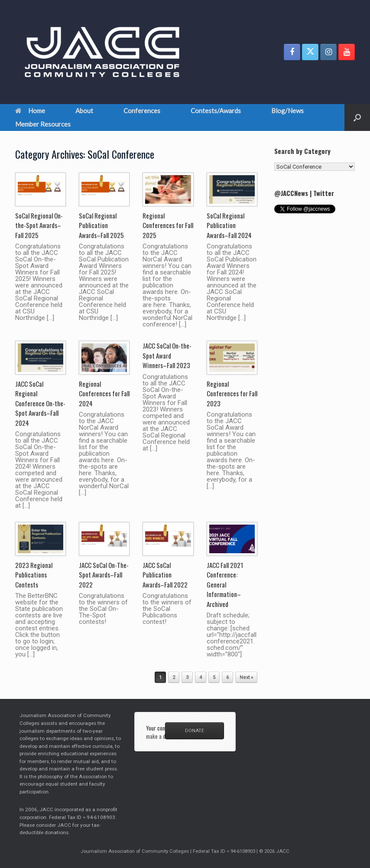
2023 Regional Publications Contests (34, 575)
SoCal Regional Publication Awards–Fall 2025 (101, 225)
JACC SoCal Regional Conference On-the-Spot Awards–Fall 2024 (40, 403)
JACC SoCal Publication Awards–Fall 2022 (165, 575)
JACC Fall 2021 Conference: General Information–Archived (225, 584)
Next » (246, 677)
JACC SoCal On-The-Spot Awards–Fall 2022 (104, 575)
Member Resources (43, 124)
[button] (357, 117)
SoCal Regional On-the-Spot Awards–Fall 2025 (39, 225)
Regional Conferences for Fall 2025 (168, 225)
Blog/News (287, 111)
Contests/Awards (216, 111)
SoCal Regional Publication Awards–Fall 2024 (229, 225)
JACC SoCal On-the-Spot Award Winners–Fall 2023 (167, 355)
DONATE (195, 731)
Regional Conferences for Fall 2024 (104, 393)
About (84, 111)
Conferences (142, 111)
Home (30, 111)
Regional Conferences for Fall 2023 (232, 393)
